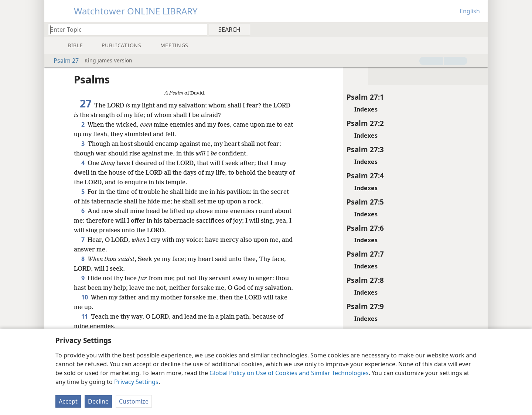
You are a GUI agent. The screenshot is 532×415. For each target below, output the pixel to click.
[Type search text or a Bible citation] (124, 29)
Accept (68, 401)
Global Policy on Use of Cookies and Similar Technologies (289, 373)
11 (85, 326)
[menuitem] (479, 29)
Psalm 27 (62, 61)
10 (85, 307)
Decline (98, 401)
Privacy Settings (136, 382)
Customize (134, 401)
